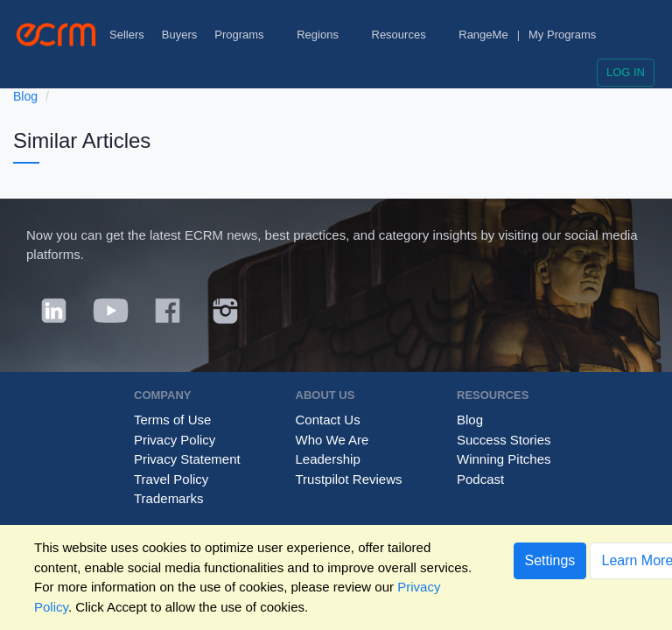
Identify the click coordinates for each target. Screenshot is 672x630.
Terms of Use (172, 420)
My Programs (562, 35)
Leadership (328, 459)
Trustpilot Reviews (349, 479)
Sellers (127, 35)
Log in (626, 72)
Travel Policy (171, 479)
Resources (407, 35)
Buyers (179, 35)
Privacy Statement (187, 459)
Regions (325, 35)
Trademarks (168, 498)
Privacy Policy (175, 440)
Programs (247, 35)
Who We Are (332, 440)
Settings (550, 560)
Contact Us (328, 420)
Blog (25, 96)
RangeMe (483, 35)
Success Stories (504, 440)
